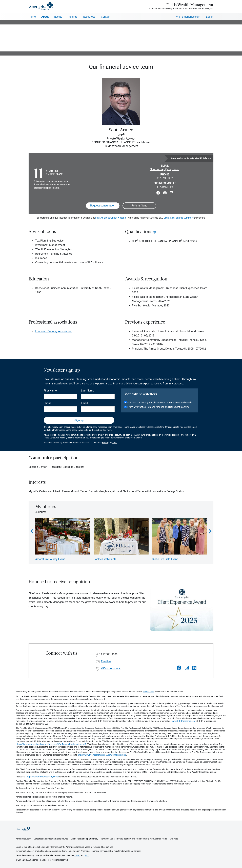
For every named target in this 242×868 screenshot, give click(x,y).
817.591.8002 (165, 178)
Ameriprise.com (23, 839)
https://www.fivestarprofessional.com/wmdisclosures (102, 755)
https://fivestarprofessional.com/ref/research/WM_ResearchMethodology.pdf (51, 744)
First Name (50, 391)
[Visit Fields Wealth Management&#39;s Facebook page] (179, 668)
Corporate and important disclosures (51, 839)
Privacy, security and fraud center (132, 839)
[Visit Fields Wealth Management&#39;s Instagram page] (187, 668)
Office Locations (111, 668)
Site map (174, 839)
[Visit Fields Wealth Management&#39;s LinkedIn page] (194, 668)
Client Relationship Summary (179, 218)
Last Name (87, 391)
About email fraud (158, 839)
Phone (47, 403)
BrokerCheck (148, 692)
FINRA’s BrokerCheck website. (111, 218)
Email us (106, 661)
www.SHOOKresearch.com (184, 721)
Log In (210, 17)
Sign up (79, 420)
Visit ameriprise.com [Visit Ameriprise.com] (188, 17)
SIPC (115, 443)
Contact (106, 17)
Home (32, 17)
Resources (89, 17)
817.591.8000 (109, 654)
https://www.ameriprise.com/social (43, 777)
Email (84, 403)
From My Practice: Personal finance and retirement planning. (159, 407)
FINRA (105, 443)
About (45, 17)
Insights (73, 17)
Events (58, 17)
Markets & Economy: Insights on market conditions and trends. (160, 403)
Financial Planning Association (54, 331)
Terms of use (107, 839)
